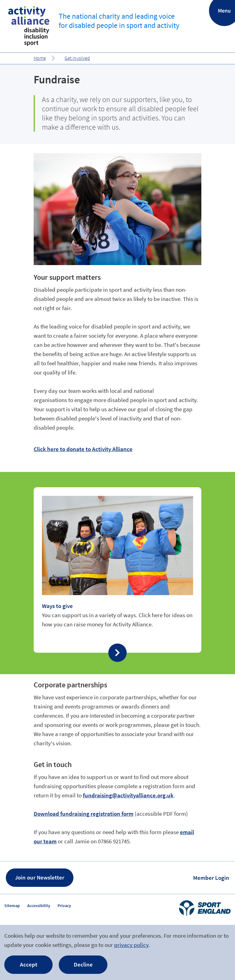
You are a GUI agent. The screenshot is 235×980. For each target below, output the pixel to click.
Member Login (211, 878)
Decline (83, 964)
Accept (29, 964)
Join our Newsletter (40, 877)
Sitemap (12, 906)
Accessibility (39, 906)
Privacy (64, 906)
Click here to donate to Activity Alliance (83, 449)
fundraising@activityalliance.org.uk (128, 795)
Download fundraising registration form (84, 814)
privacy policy (131, 945)
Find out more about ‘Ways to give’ (118, 570)
